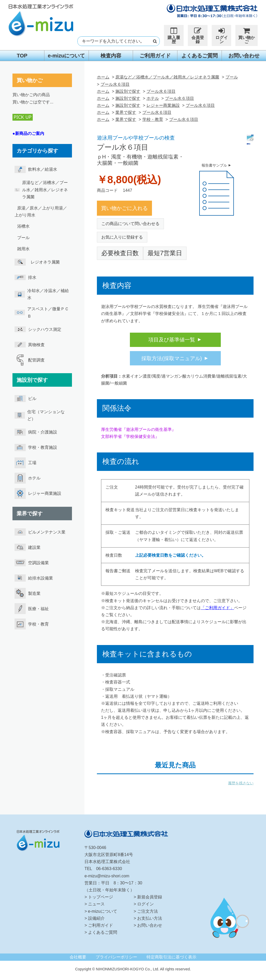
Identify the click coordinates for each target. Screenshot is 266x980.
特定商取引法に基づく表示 (171, 957)
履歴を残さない (241, 783)
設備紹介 (96, 918)
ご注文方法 (148, 911)
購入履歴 (174, 35)
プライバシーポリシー (116, 957)
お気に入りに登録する (122, 237)
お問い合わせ (244, 56)
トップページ (101, 897)
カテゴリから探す (37, 151)
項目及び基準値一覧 (172, 340)
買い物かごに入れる (124, 208)
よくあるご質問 (199, 56)
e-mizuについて (66, 56)
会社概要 (78, 957)
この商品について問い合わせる (130, 224)
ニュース (96, 904)
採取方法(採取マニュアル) (172, 358)
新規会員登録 (150, 897)
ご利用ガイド (155, 56)
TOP (22, 56)
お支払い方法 (150, 918)
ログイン (221, 35)
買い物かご (246, 35)
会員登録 (198, 35)
